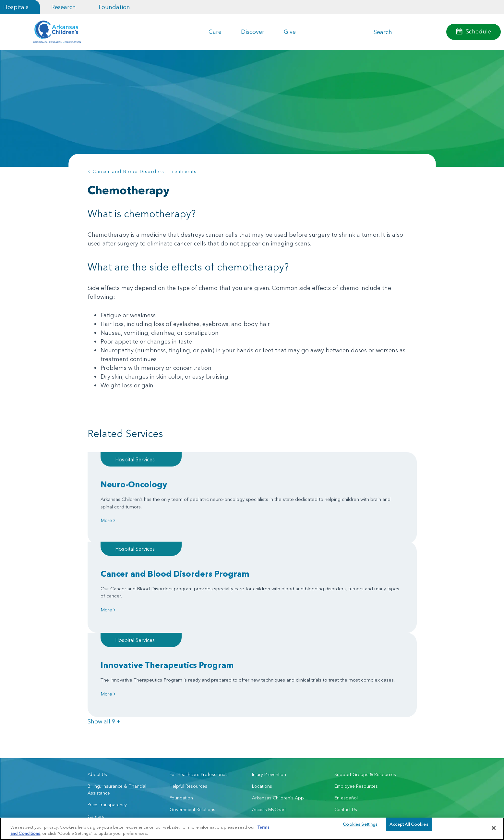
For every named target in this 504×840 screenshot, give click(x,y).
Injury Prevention (269, 647)
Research (64, 7)
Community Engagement (113, 700)
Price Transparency (107, 677)
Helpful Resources (188, 658)
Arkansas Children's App (278, 670)
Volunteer (180, 694)
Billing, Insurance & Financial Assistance (117, 662)
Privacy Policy (150, 814)
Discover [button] (253, 32)
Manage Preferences (210, 814)
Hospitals (16, 7)
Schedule (478, 31)
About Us (97, 647)
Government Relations (192, 682)
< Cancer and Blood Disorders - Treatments (142, 171)
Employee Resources (356, 658)
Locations (262, 658)
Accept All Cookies (409, 828)
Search (383, 32)
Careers (96, 689)
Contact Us (346, 682)
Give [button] (290, 32)
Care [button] (215, 32)
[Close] (494, 828)
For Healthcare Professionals (199, 647)
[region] (252, 828)
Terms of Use (177, 814)
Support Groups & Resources (365, 647)
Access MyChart (269, 682)
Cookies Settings (360, 828)
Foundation (114, 7)
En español (346, 670)
